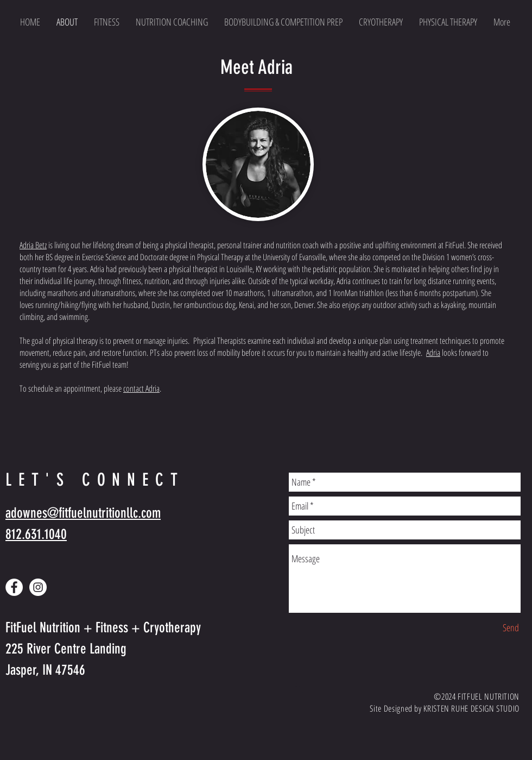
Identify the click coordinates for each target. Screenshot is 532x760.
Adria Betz (33, 245)
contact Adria (141, 388)
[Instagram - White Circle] (38, 587)
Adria (433, 353)
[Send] (511, 628)
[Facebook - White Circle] (14, 587)
